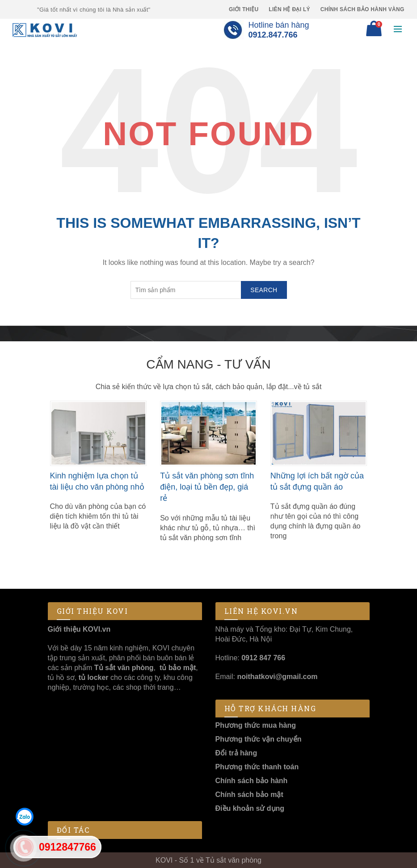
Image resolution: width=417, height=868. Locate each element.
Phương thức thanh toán (257, 767)
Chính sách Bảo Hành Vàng (362, 9)
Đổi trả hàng (236, 753)
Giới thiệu (244, 9)
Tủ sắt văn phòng (124, 668)
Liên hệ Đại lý (289, 9)
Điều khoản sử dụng (250, 808)
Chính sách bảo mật (249, 795)
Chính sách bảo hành (252, 781)
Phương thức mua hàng (256, 725)
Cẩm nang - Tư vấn (208, 364)
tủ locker (92, 677)
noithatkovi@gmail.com (277, 677)
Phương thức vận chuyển (259, 739)
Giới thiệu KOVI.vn (79, 629)
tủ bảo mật (178, 668)
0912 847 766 (263, 658)
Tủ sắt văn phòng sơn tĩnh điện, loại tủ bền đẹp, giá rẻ (207, 487)
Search (264, 290)
